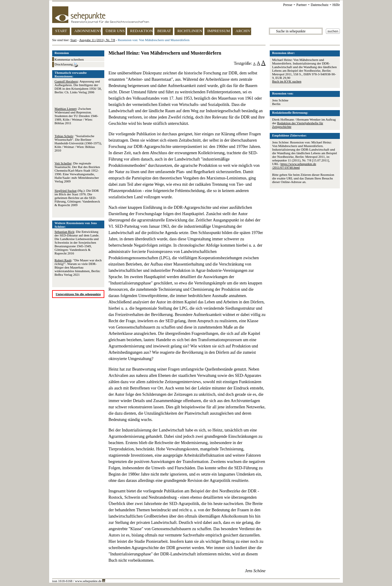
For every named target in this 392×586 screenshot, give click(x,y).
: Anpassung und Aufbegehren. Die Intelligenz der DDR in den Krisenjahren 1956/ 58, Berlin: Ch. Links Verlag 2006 (78, 87)
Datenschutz (320, 5)
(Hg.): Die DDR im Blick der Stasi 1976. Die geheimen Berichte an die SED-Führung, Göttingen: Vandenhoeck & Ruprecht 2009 (77, 198)
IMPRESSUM (219, 31)
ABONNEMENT (88, 31)
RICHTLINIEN (190, 31)
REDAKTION (141, 31)
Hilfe (336, 5)
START (61, 31)
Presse (288, 5)
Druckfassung (66, 65)
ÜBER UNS (115, 31)
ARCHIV (243, 31)
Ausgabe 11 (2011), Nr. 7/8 (97, 40)
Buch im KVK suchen (287, 81)
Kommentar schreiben (69, 59)
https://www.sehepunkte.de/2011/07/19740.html (294, 166)
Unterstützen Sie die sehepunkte (78, 294)
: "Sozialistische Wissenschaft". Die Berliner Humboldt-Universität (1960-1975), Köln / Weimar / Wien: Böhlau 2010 (78, 143)
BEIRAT (164, 31)
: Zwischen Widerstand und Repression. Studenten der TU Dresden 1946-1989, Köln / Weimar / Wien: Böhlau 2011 (76, 116)
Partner (302, 5)
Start (74, 40)
